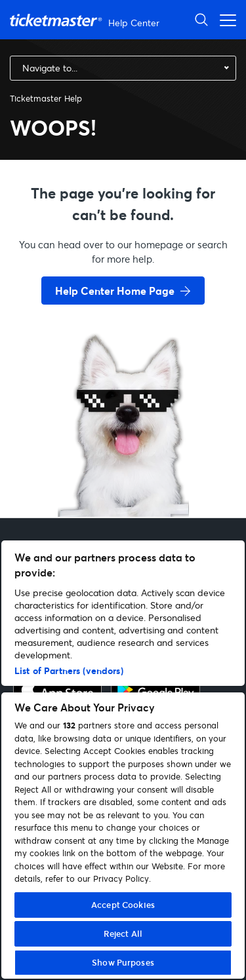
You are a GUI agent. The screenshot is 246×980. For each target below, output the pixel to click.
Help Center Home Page (115, 291)
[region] (123, 760)
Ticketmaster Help (46, 98)
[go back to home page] (123, 470)
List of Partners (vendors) (69, 670)
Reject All (123, 933)
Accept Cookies (123, 905)
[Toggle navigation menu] (224, 19)
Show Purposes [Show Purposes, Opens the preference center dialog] (123, 962)
